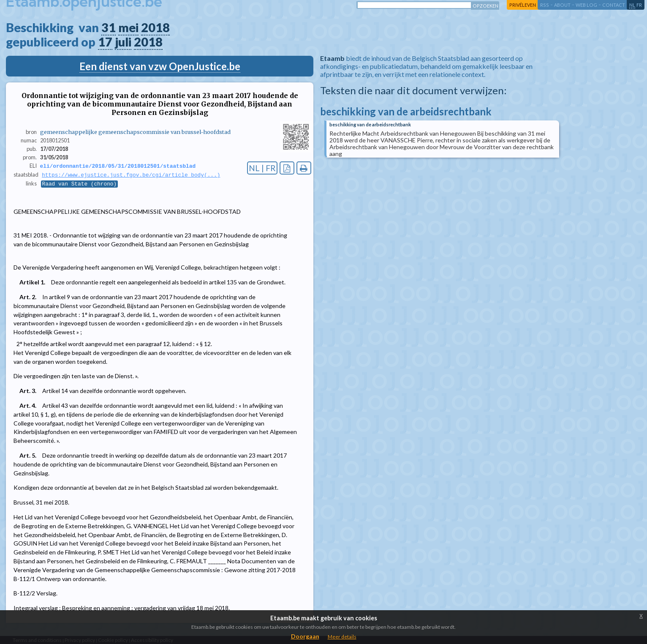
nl (632, 5)
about (562, 5)
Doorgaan (305, 636)
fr (639, 5)
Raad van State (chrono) (80, 185)
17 (105, 42)
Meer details (342, 637)
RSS (545, 5)
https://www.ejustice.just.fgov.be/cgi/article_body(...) (131, 175)
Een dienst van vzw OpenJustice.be (160, 66)
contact (614, 5)
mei (128, 27)
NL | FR (262, 168)
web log (586, 5)
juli (123, 42)
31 (109, 27)
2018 (155, 27)
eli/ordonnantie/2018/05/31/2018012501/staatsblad (118, 166)
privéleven (523, 5)
